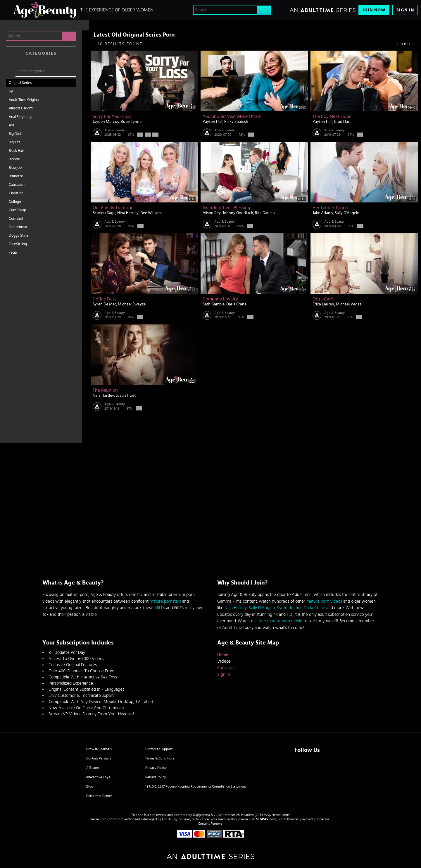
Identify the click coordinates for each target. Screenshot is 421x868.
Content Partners (99, 758)
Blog (90, 786)
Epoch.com (115, 819)
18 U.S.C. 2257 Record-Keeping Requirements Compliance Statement (196, 786)
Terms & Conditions (160, 758)
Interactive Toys (98, 777)
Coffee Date (105, 299)
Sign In (405, 10)
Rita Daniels (265, 213)
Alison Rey (212, 213)
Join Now (374, 10)
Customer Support (159, 749)
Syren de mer (289, 608)
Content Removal (211, 824)
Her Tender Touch (330, 208)
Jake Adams (323, 213)
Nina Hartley (128, 213)
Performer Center (99, 796)
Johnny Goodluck (238, 213)
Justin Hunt (126, 396)
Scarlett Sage (104, 213)
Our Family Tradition (113, 208)
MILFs (160, 608)
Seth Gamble (214, 304)
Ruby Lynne (131, 122)
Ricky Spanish (236, 122)
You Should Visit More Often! (232, 116)
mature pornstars (165, 601)
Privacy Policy (156, 768)
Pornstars (226, 668)
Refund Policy (156, 777)
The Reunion (105, 390)
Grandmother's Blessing (226, 208)
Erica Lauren (323, 304)
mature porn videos (324, 601)
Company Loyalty (220, 299)
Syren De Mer (104, 304)
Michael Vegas (349, 304)
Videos (224, 661)
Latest (404, 44)
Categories (41, 53)
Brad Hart (343, 122)
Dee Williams (151, 213)
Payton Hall (213, 122)
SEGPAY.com (266, 819)
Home (223, 655)
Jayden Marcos (106, 122)
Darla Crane (236, 304)
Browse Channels (99, 749)
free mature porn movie (280, 621)
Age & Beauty (115, 130)
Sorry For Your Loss (112, 116)
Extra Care (323, 299)
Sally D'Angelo (347, 213)
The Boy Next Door (332, 116)
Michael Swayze (132, 304)
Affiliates (93, 768)
